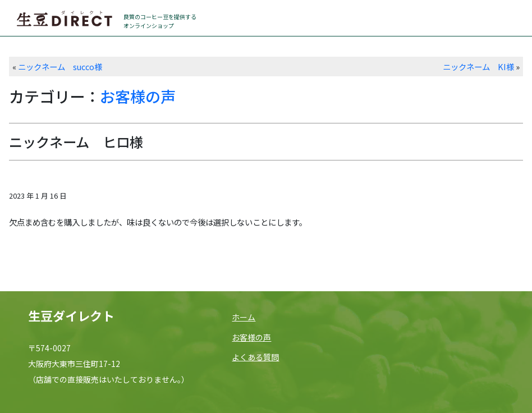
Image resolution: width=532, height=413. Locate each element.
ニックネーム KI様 (478, 66)
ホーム (244, 317)
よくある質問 (255, 357)
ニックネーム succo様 (60, 66)
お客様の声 (138, 96)
